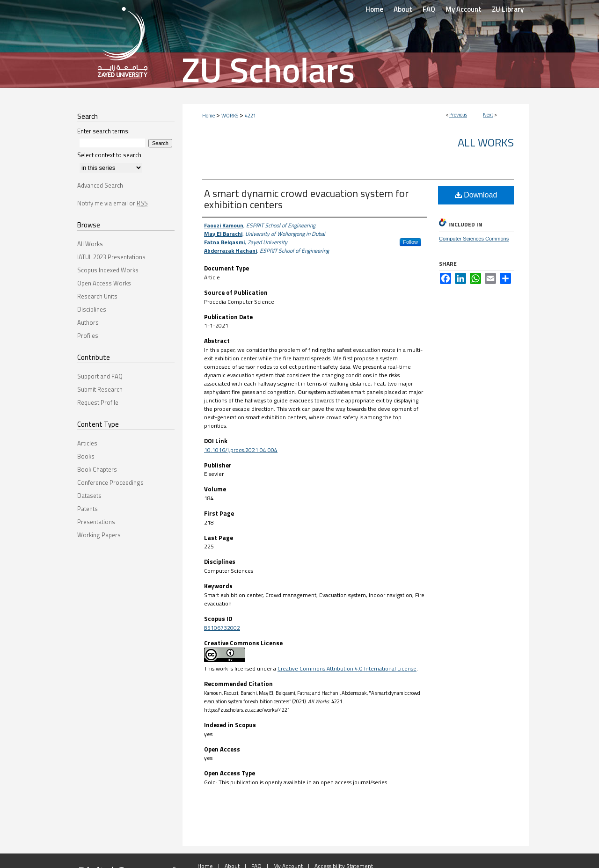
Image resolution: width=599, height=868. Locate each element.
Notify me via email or (113, 203)
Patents (88, 509)
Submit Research (100, 389)
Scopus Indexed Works (108, 270)
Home (208, 116)
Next (488, 115)
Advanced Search (100, 185)
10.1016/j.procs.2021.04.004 (241, 450)
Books (86, 456)
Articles (87, 443)
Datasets (89, 496)
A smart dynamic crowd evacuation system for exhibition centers (306, 199)
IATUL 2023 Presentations (111, 257)
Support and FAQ (100, 376)
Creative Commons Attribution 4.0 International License (347, 668)
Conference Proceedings (110, 482)
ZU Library (508, 9)
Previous (458, 115)
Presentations (96, 522)
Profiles (88, 336)
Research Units (97, 296)
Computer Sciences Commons (474, 239)
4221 (250, 116)
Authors (88, 322)
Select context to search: (110, 155)
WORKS (230, 116)
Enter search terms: (103, 131)
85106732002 (222, 628)
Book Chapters (97, 469)
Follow (410, 242)
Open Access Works (104, 283)
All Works (486, 142)
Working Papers (99, 535)
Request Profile (98, 402)
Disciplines (92, 309)
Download (476, 195)
